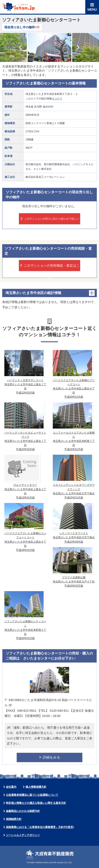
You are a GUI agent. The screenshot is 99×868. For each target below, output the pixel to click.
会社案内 (11, 787)
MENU (92, 7)
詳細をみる (51, 757)
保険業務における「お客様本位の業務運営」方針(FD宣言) (40, 827)
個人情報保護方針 (36, 787)
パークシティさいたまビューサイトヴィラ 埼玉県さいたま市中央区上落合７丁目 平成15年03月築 (25, 426)
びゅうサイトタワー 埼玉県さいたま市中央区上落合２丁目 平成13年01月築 (25, 476)
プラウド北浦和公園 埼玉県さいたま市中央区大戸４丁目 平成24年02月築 (73, 567)
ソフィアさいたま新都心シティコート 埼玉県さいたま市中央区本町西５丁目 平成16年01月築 (25, 615)
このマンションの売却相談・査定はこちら (52, 267)
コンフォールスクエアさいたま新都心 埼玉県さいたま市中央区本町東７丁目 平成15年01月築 (73, 426)
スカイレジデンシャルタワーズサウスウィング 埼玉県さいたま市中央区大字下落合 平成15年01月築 (73, 476)
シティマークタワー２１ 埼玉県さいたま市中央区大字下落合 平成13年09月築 (73, 522)
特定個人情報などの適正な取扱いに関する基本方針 (36, 803)
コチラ (58, 99)
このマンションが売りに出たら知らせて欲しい (52, 219)
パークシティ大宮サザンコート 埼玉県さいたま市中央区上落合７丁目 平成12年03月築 (25, 372)
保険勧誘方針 (14, 819)
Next (78, 47)
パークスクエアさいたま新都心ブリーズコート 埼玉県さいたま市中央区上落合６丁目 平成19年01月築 (73, 374)
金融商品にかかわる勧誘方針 (23, 811)
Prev (21, 47)
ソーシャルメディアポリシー (23, 835)
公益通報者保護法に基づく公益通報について (32, 795)
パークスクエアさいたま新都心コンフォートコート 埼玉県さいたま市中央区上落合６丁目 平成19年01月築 (25, 527)
